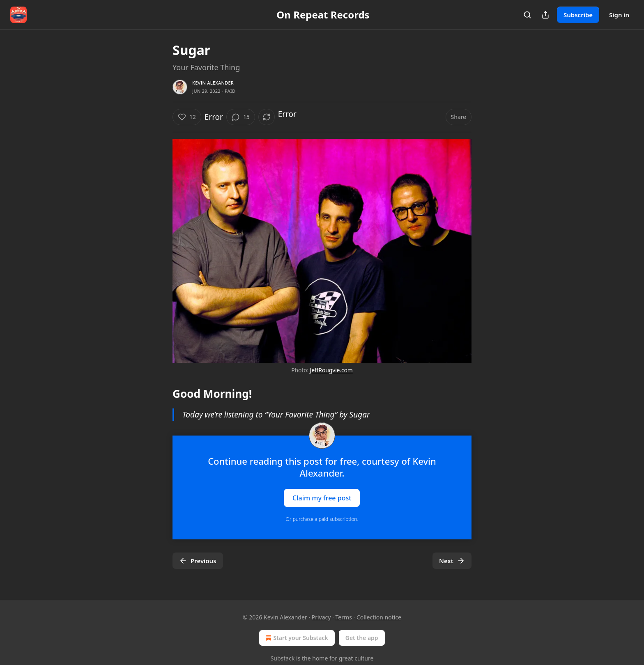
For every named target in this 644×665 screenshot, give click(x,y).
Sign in (619, 15)
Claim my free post (322, 498)
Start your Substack (296, 638)
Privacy (321, 617)
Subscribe (578, 15)
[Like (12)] (187, 117)
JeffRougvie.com (331, 370)
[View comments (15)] (241, 117)
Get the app (362, 638)
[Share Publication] (545, 15)
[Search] (527, 15)
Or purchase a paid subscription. (322, 519)
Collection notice (379, 617)
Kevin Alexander (213, 83)
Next (452, 561)
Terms (344, 617)
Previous (198, 561)
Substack (283, 658)
